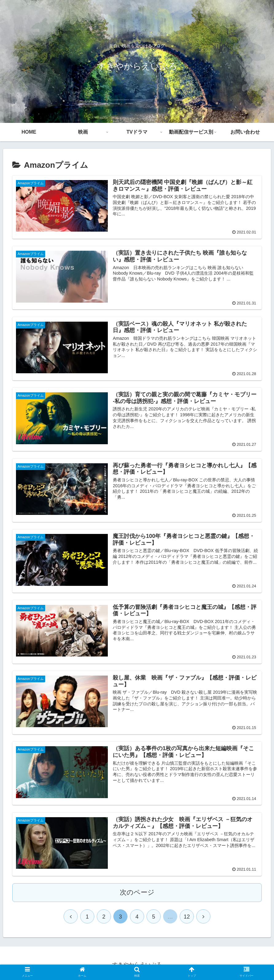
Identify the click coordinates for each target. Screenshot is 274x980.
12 (187, 917)
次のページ (137, 892)
